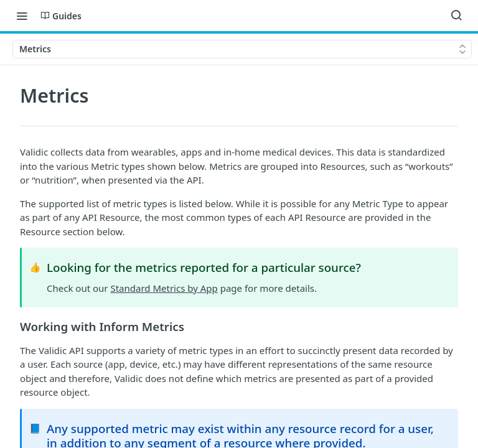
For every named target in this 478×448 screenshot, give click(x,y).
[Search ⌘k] (456, 16)
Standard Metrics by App (164, 288)
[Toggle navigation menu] (22, 16)
